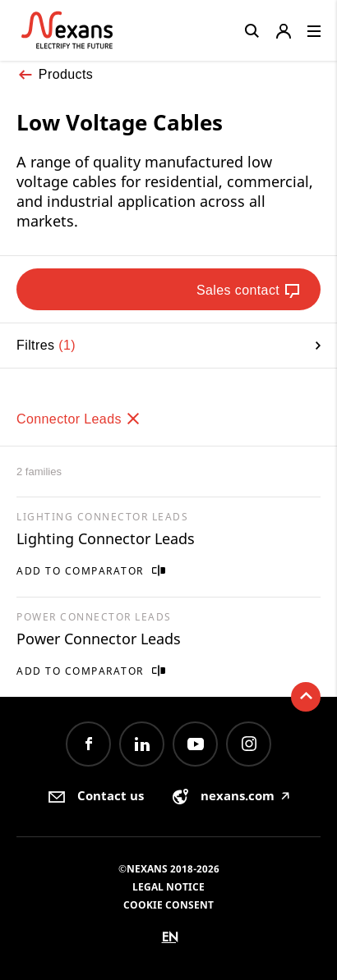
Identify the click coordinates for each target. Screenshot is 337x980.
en (170, 937)
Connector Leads (79, 419)
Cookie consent (168, 905)
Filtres (168, 345)
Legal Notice (168, 887)
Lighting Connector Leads (106, 538)
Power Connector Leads (99, 639)
